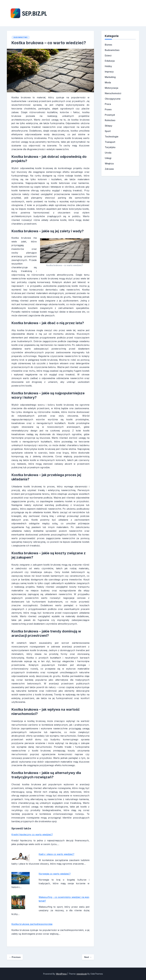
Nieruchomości (113, 93)
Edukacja (110, 61)
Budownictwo (21, 37)
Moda (108, 82)
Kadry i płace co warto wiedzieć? (56, 854)
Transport (110, 142)
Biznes (108, 45)
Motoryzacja (111, 88)
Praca (108, 104)
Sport (108, 131)
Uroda (108, 153)
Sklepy (109, 126)
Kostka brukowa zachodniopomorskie (32, 924)
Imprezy (109, 72)
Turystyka (110, 147)
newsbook (82, 974)
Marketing (110, 77)
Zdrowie (109, 169)
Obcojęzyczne (113, 99)
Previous (15, 957)
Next (88, 957)
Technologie (112, 137)
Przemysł (110, 115)
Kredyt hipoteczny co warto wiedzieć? (32, 834)
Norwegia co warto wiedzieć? (55, 874)
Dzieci (108, 55)
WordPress (61, 974)
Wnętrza (109, 163)
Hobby (108, 66)
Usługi (108, 158)
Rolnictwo (110, 120)
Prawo (108, 109)
